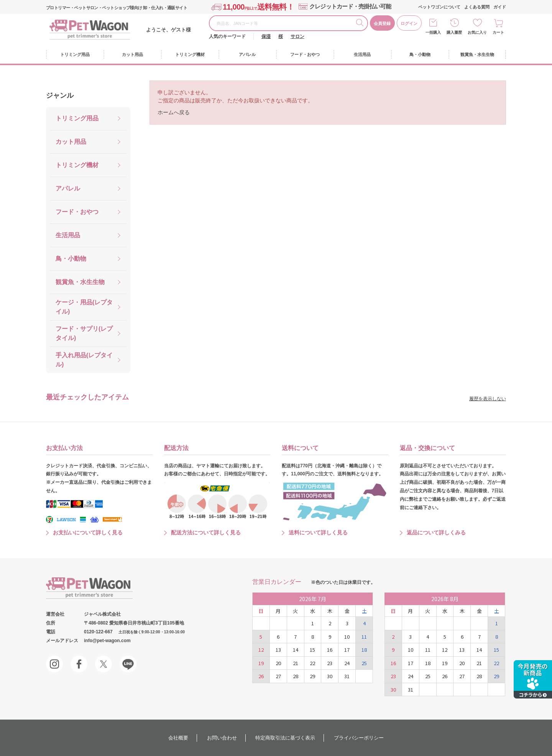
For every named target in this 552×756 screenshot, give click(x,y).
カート (498, 32)
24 (347, 663)
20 (278, 663)
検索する (361, 24)
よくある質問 (477, 7)
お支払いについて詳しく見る (88, 532)
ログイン (409, 23)
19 (261, 663)
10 (347, 637)
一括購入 (433, 32)
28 (296, 676)
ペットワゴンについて (439, 7)
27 (278, 676)
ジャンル (60, 95)
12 (261, 650)
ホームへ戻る (174, 112)
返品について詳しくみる (436, 532)
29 (312, 676)
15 (312, 650)
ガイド (500, 7)
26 (261, 676)
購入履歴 (454, 32)
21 (296, 663)
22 (312, 663)
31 (347, 676)
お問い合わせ (222, 738)
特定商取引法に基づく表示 (285, 738)
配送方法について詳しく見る (206, 532)
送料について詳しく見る (318, 532)
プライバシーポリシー (359, 738)
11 (364, 637)
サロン (297, 36)
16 (330, 650)
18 (364, 650)
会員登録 (382, 23)
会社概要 (178, 738)
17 (347, 650)
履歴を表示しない (488, 399)
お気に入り (477, 32)
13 (278, 650)
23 (330, 663)
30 (330, 676)
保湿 (266, 36)
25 (364, 663)
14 (296, 650)
